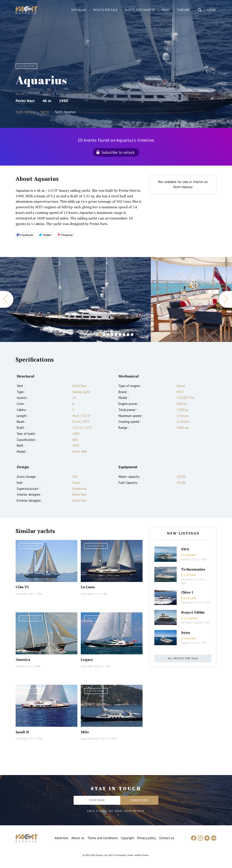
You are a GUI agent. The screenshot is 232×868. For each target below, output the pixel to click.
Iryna (185, 632)
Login (212, 10)
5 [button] (116, 335)
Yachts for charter (140, 10)
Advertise (61, 838)
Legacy (87, 659)
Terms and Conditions (103, 838)
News (166, 10)
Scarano (20, 666)
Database (79, 10)
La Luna (88, 587)
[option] (75, 299)
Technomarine (193, 569)
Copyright (128, 838)
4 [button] (112, 335)
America (23, 659)
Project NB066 (193, 612)
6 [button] (120, 335)
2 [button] (104, 335)
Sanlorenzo (187, 603)
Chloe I (187, 592)
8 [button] (128, 335)
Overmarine (188, 579)
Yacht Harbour (27, 11)
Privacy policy (147, 838)
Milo (85, 732)
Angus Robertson (90, 739)
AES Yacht (186, 623)
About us (78, 838)
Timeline (183, 10)
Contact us (167, 838)
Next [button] (225, 299)
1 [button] (100, 335)
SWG (185, 549)
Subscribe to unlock (118, 152)
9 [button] (132, 335)
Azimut (185, 559)
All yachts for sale (183, 658)
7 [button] (124, 335)
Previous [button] (7, 299)
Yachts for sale (105, 10)
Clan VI (22, 587)
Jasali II (22, 732)
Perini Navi (25, 101)
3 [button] (108, 335)
